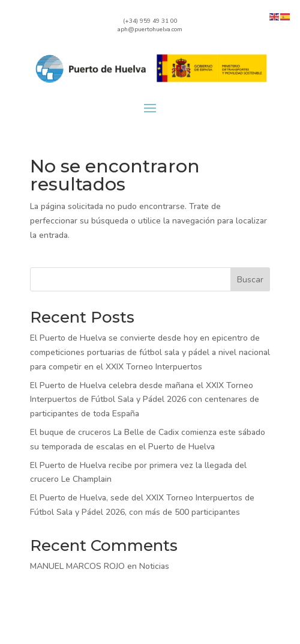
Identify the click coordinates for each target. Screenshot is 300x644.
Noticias (154, 566)
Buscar (250, 280)
